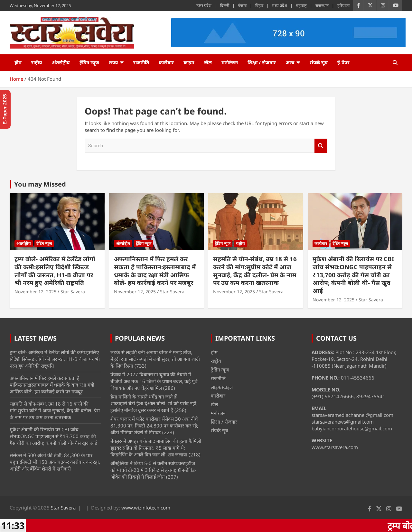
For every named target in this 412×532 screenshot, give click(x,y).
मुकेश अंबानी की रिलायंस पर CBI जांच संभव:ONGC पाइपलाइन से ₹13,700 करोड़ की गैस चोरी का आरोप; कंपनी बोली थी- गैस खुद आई (353, 275)
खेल (208, 62)
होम (18, 62)
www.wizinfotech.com (146, 508)
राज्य (113, 62)
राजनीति (141, 62)
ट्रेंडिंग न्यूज (89, 62)
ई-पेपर (343, 62)
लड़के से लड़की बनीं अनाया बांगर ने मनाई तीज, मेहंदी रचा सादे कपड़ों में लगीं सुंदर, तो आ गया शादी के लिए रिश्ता (155, 359)
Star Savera (73, 292)
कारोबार (166, 62)
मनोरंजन (230, 62)
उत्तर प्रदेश (204, 5)
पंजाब (242, 5)
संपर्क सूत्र (319, 62)
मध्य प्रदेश (280, 5)
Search (321, 146)
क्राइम (189, 62)
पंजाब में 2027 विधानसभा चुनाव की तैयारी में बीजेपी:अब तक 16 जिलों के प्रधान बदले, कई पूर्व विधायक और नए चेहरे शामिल (154, 381)
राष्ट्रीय (37, 62)
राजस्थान (322, 5)
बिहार (259, 5)
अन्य (290, 62)
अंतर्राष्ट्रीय (61, 62)
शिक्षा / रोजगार (262, 62)
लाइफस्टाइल (222, 387)
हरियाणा (343, 5)
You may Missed (40, 184)
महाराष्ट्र (301, 5)
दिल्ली (225, 5)
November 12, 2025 (35, 292)
